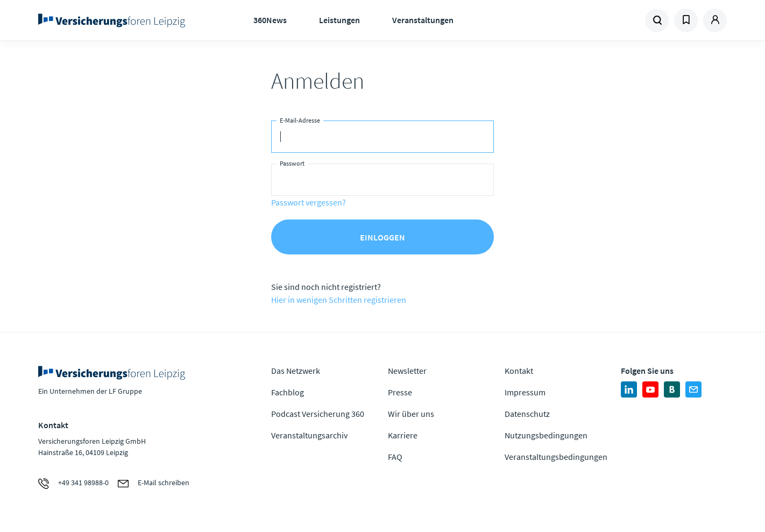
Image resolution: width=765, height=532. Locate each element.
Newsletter (407, 371)
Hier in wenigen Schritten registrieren (339, 300)
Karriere (403, 435)
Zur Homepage (115, 20)
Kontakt (519, 371)
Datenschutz (527, 414)
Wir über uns (411, 414)
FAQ (395, 457)
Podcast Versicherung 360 (318, 414)
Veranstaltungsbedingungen (556, 457)
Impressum (525, 392)
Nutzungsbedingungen (546, 435)
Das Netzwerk (296, 371)
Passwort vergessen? (309, 202)
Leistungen (339, 20)
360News (270, 20)
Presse (400, 392)
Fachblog (288, 392)
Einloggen (382, 237)
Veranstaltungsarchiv (309, 435)
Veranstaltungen (423, 20)
